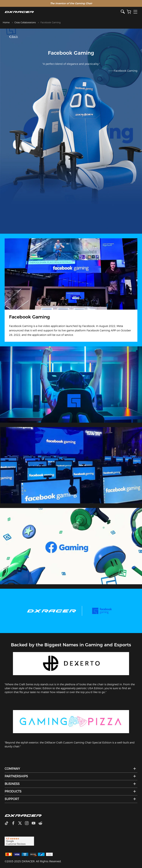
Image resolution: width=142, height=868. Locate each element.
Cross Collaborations (25, 22)
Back (14, 37)
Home (6, 22)
